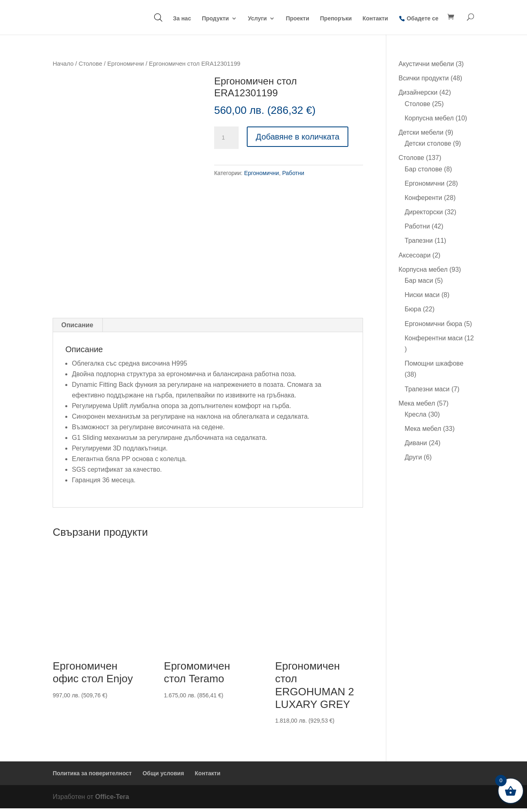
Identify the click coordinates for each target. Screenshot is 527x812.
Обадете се (423, 18)
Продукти (215, 19)
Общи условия (163, 777)
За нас (182, 19)
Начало (63, 64)
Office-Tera (112, 800)
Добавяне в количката (298, 137)
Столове (91, 64)
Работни (293, 173)
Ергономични (126, 64)
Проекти (298, 19)
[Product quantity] (226, 138)
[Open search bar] (158, 17)
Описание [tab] (77, 329)
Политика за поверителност (92, 777)
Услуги (258, 19)
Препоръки (336, 19)
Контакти (375, 19)
